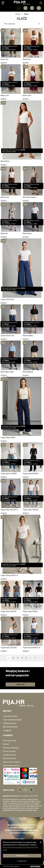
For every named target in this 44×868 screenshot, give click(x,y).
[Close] (22, 856)
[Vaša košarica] (39, 8)
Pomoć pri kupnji (9, 751)
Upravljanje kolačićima (11, 766)
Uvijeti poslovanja (10, 741)
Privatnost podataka (11, 748)
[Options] (22, 861)
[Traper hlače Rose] (42, 302)
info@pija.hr (7, 731)
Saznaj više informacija (14, 679)
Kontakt (6, 744)
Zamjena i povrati (10, 755)
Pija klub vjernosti (10, 758)
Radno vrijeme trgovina (12, 762)
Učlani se (20, 684)
